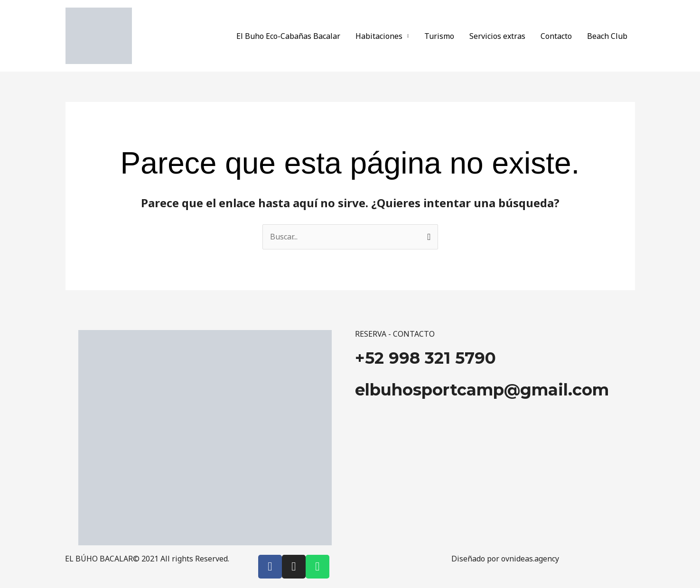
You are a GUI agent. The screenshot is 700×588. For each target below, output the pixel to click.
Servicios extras (497, 36)
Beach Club (607, 36)
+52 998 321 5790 (425, 358)
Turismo (439, 36)
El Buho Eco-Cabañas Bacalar (288, 36)
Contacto (556, 36)
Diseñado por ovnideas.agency (505, 559)
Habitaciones (379, 36)
